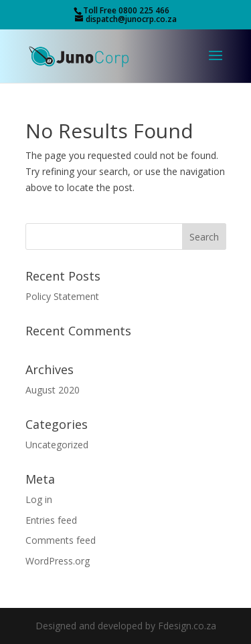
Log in (39, 499)
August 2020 (53, 390)
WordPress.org (58, 561)
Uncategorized (57, 445)
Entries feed (51, 520)
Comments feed (61, 540)
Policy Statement (62, 296)
